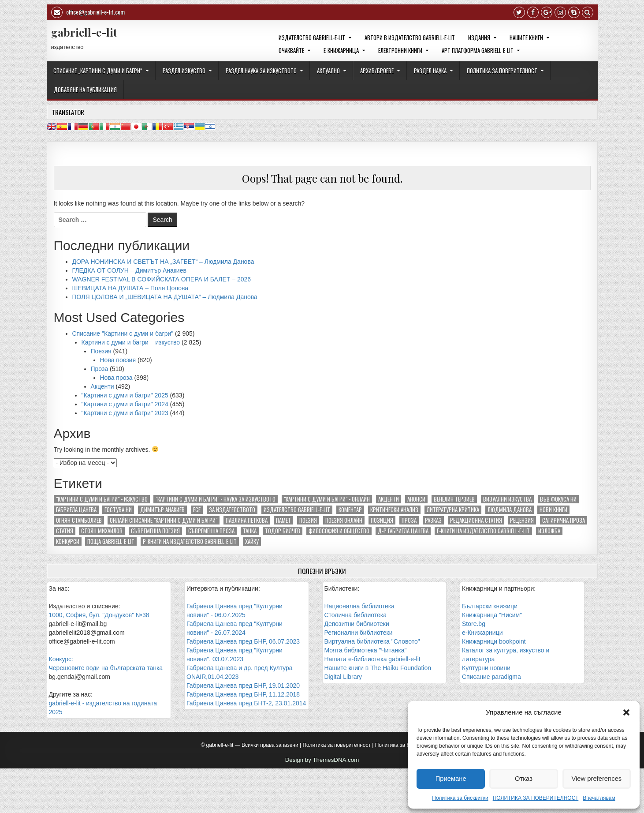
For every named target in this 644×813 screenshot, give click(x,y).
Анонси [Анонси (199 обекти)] (416, 499)
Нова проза (116, 378)
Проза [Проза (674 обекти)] (409, 520)
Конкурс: (61, 659)
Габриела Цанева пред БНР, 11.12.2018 (243, 694)
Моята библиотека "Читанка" (366, 650)
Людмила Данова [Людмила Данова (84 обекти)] (510, 510)
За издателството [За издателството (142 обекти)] (232, 510)
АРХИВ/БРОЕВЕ (377, 71)
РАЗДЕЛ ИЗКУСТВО (184, 71)
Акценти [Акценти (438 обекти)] (389, 499)
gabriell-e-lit (84, 32)
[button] (626, 712)
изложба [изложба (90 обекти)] (549, 531)
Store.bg (474, 624)
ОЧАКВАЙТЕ (291, 50)
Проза (100, 369)
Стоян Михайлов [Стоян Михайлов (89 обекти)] (102, 531)
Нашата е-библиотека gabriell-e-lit (372, 659)
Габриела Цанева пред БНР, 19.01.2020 (243, 686)
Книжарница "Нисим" (492, 615)
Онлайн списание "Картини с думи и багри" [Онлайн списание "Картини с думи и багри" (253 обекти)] (164, 520)
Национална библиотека (360, 606)
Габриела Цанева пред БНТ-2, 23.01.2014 (246, 703)
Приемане (451, 778)
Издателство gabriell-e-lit (312, 37)
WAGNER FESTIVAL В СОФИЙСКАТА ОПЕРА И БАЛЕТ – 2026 (162, 279)
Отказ (524, 778)
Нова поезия (118, 360)
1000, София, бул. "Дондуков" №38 (99, 615)
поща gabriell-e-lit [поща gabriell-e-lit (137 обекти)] (111, 541)
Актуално (328, 71)
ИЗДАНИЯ (479, 37)
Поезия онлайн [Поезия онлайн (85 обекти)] (344, 520)
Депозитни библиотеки (357, 624)
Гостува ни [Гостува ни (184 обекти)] (118, 510)
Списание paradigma (491, 677)
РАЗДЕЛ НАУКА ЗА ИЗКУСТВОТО (261, 71)
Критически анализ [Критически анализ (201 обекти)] (394, 510)
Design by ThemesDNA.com (322, 760)
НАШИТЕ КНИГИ (526, 37)
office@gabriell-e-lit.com (88, 12)
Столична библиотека (356, 615)
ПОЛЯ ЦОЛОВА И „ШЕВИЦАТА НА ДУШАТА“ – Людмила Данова (165, 297)
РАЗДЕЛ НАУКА (430, 71)
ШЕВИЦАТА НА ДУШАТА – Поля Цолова (130, 288)
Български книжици (490, 606)
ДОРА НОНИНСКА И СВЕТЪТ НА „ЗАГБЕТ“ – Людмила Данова (163, 262)
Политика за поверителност (336, 745)
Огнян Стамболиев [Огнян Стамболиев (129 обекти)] (79, 520)
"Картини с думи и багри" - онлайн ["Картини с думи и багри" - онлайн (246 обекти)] (327, 499)
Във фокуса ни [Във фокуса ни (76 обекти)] (558, 499)
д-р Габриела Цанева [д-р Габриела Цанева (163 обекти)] (403, 531)
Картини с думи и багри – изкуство (131, 342)
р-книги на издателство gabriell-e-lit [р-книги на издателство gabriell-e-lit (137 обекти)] (190, 541)
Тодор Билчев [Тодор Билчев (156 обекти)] (283, 531)
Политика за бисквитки (460, 798)
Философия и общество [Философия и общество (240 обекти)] (339, 531)
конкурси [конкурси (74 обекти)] (68, 541)
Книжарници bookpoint (494, 641)
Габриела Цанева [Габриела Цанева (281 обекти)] (76, 510)
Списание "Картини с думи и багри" (123, 333)
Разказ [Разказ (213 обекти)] (433, 520)
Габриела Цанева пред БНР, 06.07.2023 (243, 641)
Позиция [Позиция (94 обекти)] (382, 520)
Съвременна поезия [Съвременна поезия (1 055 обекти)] (155, 531)
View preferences (597, 778)
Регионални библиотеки (359, 633)
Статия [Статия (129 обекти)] (65, 531)
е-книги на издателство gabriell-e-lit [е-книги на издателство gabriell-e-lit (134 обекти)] (483, 531)
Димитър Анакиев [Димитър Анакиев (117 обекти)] (162, 510)
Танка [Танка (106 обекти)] (250, 531)
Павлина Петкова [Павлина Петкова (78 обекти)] (247, 520)
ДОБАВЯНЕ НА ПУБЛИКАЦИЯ (85, 90)
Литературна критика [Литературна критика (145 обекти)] (453, 510)
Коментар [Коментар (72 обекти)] (350, 510)
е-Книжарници (482, 633)
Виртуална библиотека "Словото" (372, 641)
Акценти (102, 386)
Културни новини (486, 668)
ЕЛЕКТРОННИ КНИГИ (400, 50)
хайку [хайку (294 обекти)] (252, 541)
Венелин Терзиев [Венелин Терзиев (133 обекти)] (454, 499)
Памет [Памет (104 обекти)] (283, 520)
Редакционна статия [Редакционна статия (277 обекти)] (476, 520)
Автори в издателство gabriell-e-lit (410, 37)
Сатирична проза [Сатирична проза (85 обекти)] (564, 520)
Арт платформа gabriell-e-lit (478, 50)
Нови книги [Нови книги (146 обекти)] (553, 510)
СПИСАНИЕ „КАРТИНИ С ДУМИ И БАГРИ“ (98, 71)
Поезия (101, 351)
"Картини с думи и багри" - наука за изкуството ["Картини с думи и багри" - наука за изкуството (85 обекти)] (216, 499)
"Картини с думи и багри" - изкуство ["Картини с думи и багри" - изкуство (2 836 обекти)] (102, 499)
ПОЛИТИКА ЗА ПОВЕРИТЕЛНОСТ (536, 798)
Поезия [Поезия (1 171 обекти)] (308, 520)
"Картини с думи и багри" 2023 (125, 413)
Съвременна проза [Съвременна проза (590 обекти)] (211, 531)
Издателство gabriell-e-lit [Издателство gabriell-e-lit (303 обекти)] (297, 510)
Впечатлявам (599, 798)
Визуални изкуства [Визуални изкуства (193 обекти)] (507, 499)
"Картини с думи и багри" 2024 (125, 404)
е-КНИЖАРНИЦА (341, 50)
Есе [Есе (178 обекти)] (197, 510)
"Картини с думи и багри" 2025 (125, 395)
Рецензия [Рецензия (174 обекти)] (522, 520)
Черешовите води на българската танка (106, 668)
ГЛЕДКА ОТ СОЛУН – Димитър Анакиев (129, 270)
